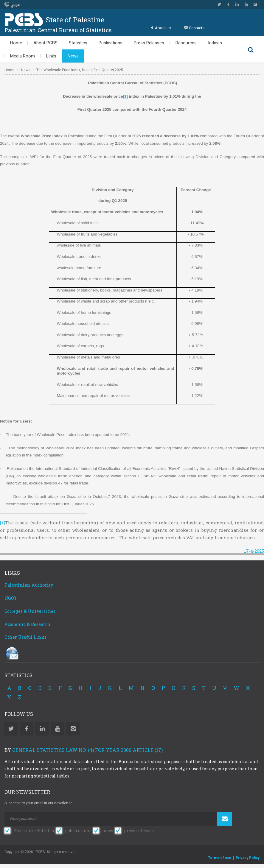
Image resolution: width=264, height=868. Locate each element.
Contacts (197, 28)
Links (51, 56)
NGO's (11, 598)
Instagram (255, 4)
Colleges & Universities (30, 611)
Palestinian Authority (29, 585)
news (108, 831)
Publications (111, 43)
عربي (12, 5)
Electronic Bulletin (34, 831)
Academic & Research (28, 624)
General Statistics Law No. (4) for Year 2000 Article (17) (87, 750)
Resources (186, 43)
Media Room (22, 56)
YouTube (246, 4)
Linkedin (237, 4)
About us (163, 28)
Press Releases (149, 43)
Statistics (78, 43)
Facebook (228, 4)
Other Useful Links (25, 637)
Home (16, 43)
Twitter (219, 4)
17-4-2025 (254, 551)
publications (78, 831)
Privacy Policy (248, 858)
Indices (215, 43)
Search (251, 49)
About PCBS (45, 43)
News (73, 56)
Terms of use (220, 858)
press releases (139, 831)
